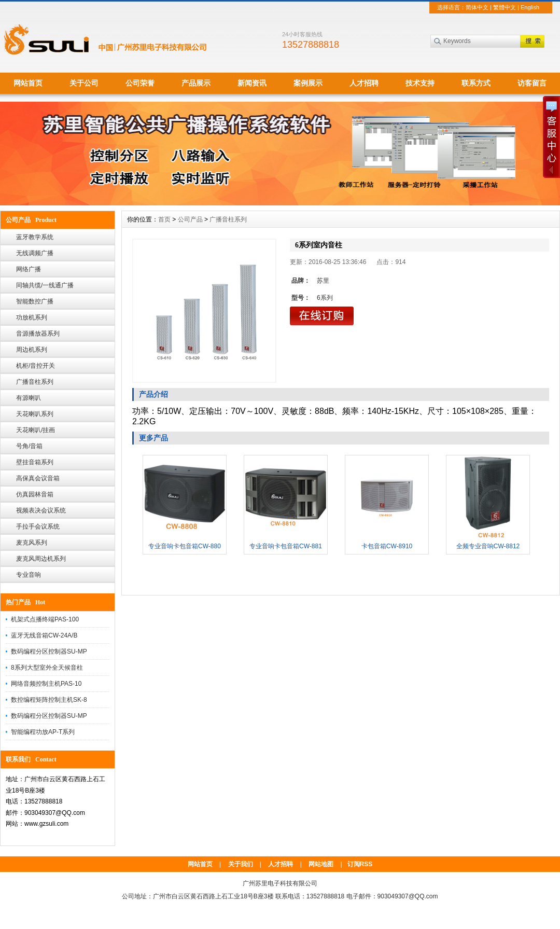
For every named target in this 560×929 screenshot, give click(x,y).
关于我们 (241, 864)
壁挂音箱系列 (35, 462)
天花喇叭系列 (35, 414)
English (530, 7)
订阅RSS (360, 864)
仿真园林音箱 (35, 494)
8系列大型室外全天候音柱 (47, 668)
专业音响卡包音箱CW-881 (286, 546)
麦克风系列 (32, 543)
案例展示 (308, 83)
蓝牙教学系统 (35, 237)
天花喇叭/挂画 (36, 430)
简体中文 (477, 7)
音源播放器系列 (38, 334)
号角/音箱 (29, 446)
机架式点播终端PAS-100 (45, 619)
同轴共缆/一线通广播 (45, 285)
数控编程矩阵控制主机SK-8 (49, 700)
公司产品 (190, 219)
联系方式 (476, 83)
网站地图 (321, 864)
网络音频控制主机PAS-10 (46, 684)
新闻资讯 (252, 83)
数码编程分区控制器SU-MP (49, 651)
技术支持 (420, 83)
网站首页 (28, 83)
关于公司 (84, 83)
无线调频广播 (35, 253)
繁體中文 (505, 7)
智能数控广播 (35, 301)
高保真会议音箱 (38, 478)
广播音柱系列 (35, 382)
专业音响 (29, 575)
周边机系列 (32, 350)
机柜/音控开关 (36, 366)
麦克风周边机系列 (41, 559)
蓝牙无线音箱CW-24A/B (44, 635)
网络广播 (29, 269)
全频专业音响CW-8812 (488, 546)
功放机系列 (32, 317)
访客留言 (532, 83)
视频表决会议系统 (41, 510)
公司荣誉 (140, 83)
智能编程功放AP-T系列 (43, 732)
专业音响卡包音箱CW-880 (185, 546)
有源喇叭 (29, 398)
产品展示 (196, 83)
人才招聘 (364, 83)
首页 (164, 219)
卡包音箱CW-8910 (387, 546)
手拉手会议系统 (38, 526)
